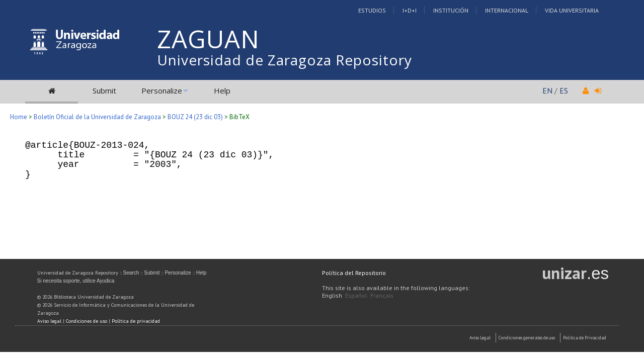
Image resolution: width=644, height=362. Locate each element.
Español (356, 295)
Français (382, 295)
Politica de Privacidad (585, 338)
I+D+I (410, 10)
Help (222, 90)
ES (564, 90)
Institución (451, 10)
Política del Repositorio (354, 273)
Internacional (507, 10)
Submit (104, 90)
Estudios (372, 10)
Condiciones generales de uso (527, 338)
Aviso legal (49, 321)
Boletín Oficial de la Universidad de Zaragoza (97, 117)
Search (131, 273)
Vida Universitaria (572, 10)
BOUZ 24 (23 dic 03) (195, 117)
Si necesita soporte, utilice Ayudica (76, 281)
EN (547, 90)
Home (19, 117)
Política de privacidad (136, 321)
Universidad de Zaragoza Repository (285, 60)
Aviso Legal (480, 338)
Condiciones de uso (87, 321)
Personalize (162, 90)
